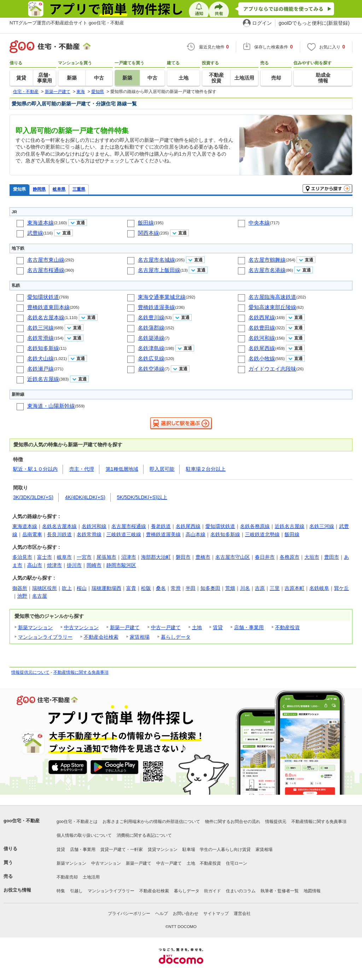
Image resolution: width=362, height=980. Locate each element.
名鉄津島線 (151, 348)
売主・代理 (82, 469)
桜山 (82, 588)
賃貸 (218, 627)
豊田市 (332, 557)
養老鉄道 (161, 526)
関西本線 (148, 233)
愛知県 (19, 189)
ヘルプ (162, 914)
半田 (191, 588)
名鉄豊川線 (151, 317)
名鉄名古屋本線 (46, 317)
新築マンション (35, 627)
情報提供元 (276, 822)
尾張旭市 (106, 557)
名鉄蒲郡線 (151, 328)
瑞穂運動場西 (106, 588)
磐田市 (183, 557)
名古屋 (40, 596)
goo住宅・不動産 (22, 821)
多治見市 (22, 557)
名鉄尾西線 (262, 348)
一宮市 (84, 557)
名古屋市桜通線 (46, 270)
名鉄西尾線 (262, 317)
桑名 (161, 588)
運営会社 (242, 914)
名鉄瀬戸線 (40, 369)
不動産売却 (67, 877)
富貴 (131, 588)
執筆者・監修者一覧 (280, 891)
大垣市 (312, 557)
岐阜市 (64, 557)
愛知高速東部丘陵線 (272, 307)
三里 (275, 588)
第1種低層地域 (122, 469)
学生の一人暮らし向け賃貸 (225, 849)
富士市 (45, 557)
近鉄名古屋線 (43, 379)
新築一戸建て (125, 627)
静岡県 (39, 189)
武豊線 (35, 233)
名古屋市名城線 (156, 260)
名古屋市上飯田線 (159, 270)
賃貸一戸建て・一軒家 (122, 849)
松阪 (146, 588)
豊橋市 (203, 557)
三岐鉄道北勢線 (262, 534)
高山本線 (195, 534)
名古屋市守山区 (233, 557)
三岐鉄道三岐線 (124, 534)
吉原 (260, 588)
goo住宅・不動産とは (77, 822)
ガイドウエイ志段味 (272, 369)
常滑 (176, 588)
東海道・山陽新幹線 (51, 406)
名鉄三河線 (40, 328)
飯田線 (146, 223)
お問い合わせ (186, 914)
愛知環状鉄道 (43, 297)
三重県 (79, 189)
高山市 (35, 565)
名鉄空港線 (151, 369)
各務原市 (290, 557)
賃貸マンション (163, 849)
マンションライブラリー (45, 637)
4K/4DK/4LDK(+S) (85, 497)
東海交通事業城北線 (162, 297)
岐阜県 (59, 189)
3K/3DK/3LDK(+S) (33, 497)
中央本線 (259, 223)
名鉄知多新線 (43, 348)
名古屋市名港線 (267, 270)
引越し (76, 891)
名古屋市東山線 (46, 260)
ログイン (262, 23)
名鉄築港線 (151, 338)
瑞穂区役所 (45, 588)
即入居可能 (162, 469)
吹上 (67, 588)
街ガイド (212, 891)
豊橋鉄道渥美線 (156, 307)
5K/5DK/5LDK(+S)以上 (142, 497)
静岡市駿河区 (121, 565)
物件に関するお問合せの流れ (233, 822)
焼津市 (54, 565)
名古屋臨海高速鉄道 (272, 297)
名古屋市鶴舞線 (267, 260)
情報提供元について (30, 672)
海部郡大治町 (156, 557)
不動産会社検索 (101, 637)
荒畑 (230, 588)
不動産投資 (287, 627)
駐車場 (189, 849)
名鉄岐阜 (319, 588)
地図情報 (312, 891)
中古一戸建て (166, 627)
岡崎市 (94, 565)
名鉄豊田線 (262, 328)
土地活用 (91, 877)
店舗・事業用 (249, 627)
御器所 (20, 588)
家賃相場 (140, 637)
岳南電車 (32, 534)
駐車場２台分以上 (206, 469)
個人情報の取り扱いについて (84, 835)
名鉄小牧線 (262, 358)
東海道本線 (40, 223)
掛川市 (74, 565)
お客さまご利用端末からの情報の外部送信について (151, 822)
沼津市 (129, 557)
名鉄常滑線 (40, 338)
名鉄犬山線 (40, 358)
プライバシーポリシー (129, 914)
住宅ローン (237, 863)
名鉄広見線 (151, 358)
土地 (197, 627)
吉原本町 (294, 588)
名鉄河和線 (262, 338)
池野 (22, 596)
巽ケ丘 (341, 588)
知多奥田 (210, 588)
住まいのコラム (241, 891)
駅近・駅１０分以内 (35, 469)
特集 (61, 891)
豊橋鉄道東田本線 (48, 307)
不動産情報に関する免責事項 (81, 672)
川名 (245, 588)
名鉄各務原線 (255, 526)
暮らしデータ (176, 637)
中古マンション (81, 627)
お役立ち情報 (17, 890)
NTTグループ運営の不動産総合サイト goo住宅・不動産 (67, 23)
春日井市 (265, 557)
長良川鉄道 (59, 534)
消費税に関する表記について (144, 835)
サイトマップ (216, 914)
